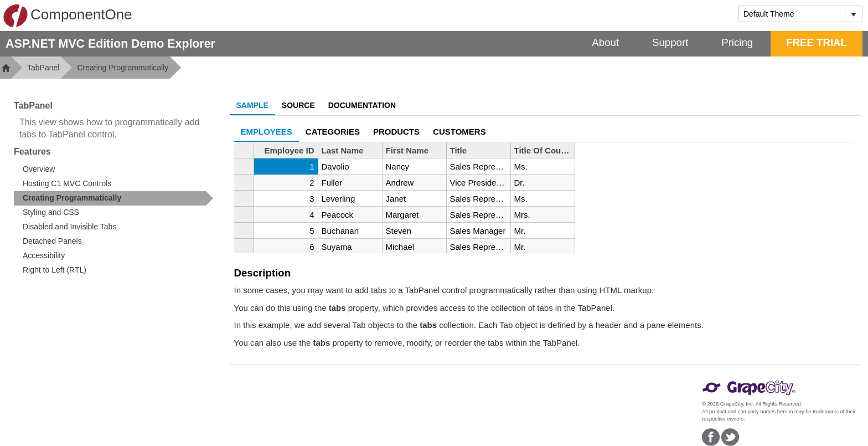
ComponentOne (68, 16)
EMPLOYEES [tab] (267, 132)
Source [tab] (298, 105)
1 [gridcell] (312, 166)
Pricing (737, 42)
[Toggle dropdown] (853, 14)
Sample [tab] (252, 105)
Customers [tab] (459, 132)
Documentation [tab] (362, 105)
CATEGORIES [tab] (333, 132)
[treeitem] (113, 198)
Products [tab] (396, 132)
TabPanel (43, 68)
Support (670, 42)
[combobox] (792, 14)
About (605, 42)
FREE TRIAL (817, 42)
